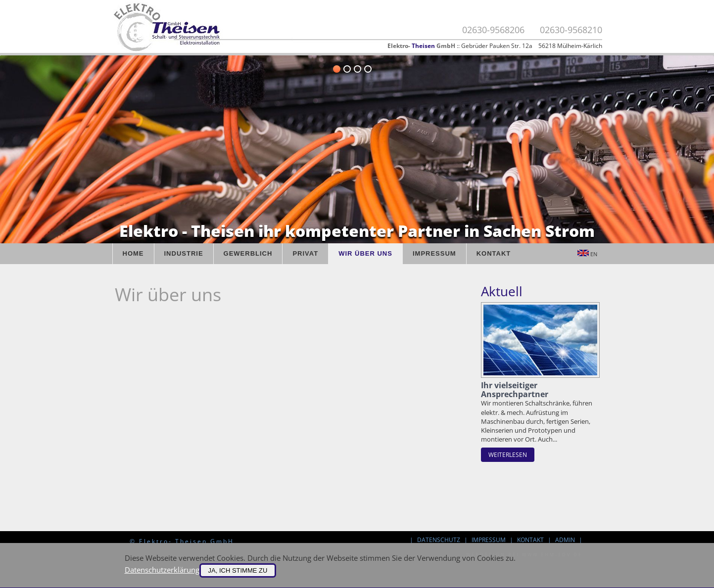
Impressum (434, 253)
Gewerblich (248, 253)
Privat (305, 253)
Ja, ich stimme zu (238, 570)
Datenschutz (439, 540)
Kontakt (494, 253)
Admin (565, 540)
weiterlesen (508, 455)
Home (133, 253)
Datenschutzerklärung (162, 570)
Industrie (184, 253)
